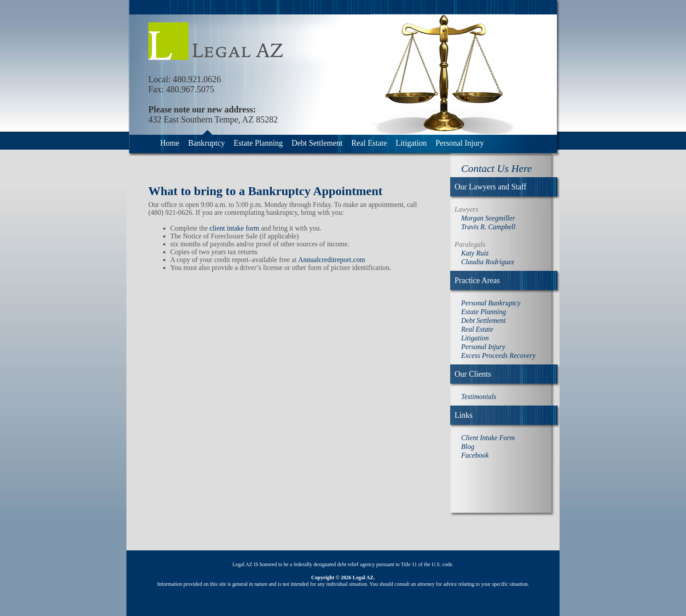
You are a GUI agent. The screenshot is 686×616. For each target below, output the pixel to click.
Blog (468, 446)
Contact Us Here (497, 168)
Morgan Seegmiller (488, 218)
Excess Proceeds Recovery (498, 355)
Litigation (411, 143)
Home (170, 143)
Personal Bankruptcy (491, 303)
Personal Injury (459, 143)
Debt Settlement (317, 143)
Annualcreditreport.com (331, 260)
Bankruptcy (206, 143)
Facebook (475, 455)
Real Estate (369, 143)
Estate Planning (258, 143)
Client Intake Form (488, 438)
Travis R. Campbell (488, 227)
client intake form (234, 228)
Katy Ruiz (475, 253)
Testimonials (479, 397)
